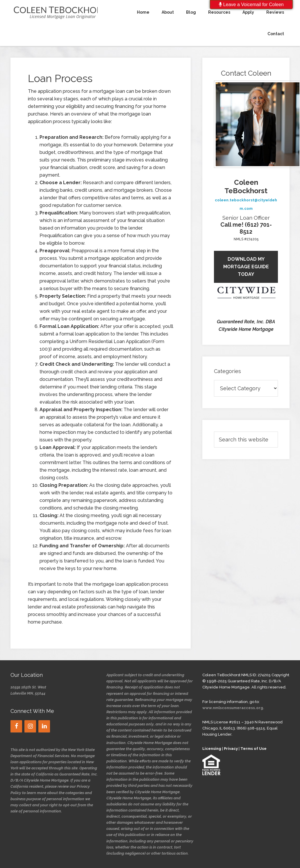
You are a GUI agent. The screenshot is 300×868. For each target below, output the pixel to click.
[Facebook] (16, 726)
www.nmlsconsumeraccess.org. (233, 708)
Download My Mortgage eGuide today (246, 267)
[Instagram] (30, 726)
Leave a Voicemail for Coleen (251, 5)
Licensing (212, 749)
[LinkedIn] (44, 726)
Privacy (231, 749)
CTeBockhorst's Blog (54, 12)
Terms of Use (253, 749)
